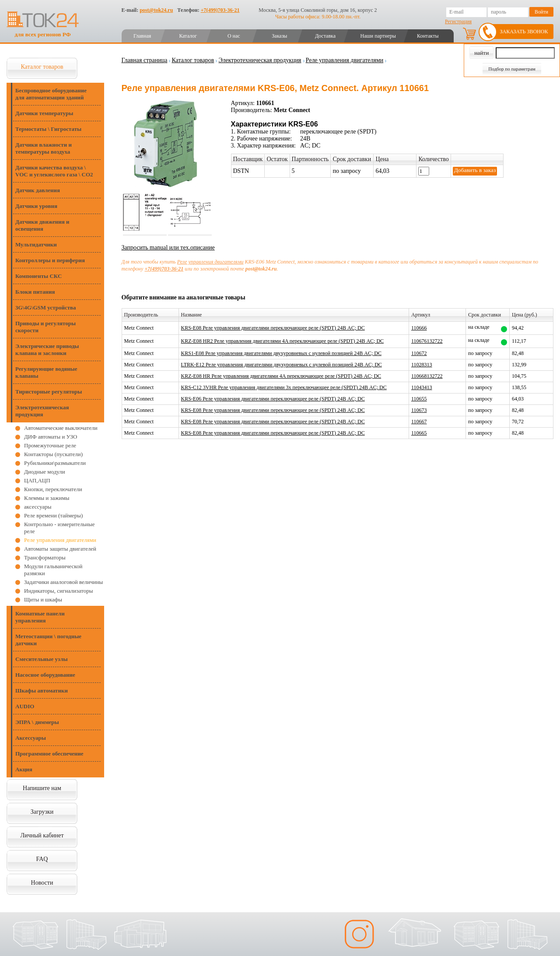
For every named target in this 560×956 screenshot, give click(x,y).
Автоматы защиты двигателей (60, 549)
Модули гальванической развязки (53, 570)
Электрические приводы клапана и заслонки (47, 350)
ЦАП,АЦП (37, 480)
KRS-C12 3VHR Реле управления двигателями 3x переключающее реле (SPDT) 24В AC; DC (284, 387)
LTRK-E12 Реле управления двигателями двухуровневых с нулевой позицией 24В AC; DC (282, 365)
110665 (419, 433)
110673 (419, 410)
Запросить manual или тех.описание (168, 248)
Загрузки (42, 812)
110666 (419, 328)
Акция (24, 769)
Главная (142, 36)
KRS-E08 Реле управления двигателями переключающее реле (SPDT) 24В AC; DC (273, 328)
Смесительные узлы (42, 659)
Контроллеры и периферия (50, 260)
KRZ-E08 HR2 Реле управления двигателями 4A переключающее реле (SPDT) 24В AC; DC (283, 341)
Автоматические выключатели (61, 428)
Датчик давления (38, 190)
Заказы (279, 36)
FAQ (42, 859)
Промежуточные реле (50, 445)
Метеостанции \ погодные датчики (48, 640)
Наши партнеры (378, 36)
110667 (419, 422)
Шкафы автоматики (42, 691)
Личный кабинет (42, 835)
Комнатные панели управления (40, 617)
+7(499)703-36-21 (220, 10)
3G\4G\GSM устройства (46, 308)
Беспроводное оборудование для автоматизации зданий (51, 94)
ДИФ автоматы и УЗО (51, 437)
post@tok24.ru (156, 10)
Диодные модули (45, 472)
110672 (419, 353)
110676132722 (427, 341)
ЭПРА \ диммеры (37, 722)
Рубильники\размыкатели (55, 463)
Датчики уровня (36, 206)
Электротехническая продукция (42, 411)
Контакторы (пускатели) (53, 454)
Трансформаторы (45, 557)
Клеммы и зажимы (47, 498)
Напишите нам (42, 788)
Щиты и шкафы (43, 599)
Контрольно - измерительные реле (59, 528)
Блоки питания (35, 292)
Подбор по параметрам (512, 69)
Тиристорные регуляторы (49, 392)
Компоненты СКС (38, 276)
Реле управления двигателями (60, 540)
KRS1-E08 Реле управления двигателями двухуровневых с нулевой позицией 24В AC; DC (281, 353)
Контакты (428, 36)
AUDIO (25, 706)
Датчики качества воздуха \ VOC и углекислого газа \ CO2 (54, 171)
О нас (234, 36)
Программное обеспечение (49, 754)
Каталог (188, 36)
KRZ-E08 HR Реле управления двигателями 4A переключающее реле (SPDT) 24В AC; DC (281, 376)
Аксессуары (31, 738)
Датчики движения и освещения (42, 225)
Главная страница (145, 60)
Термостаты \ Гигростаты (48, 129)
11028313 (422, 365)
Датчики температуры (44, 113)
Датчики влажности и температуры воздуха (44, 148)
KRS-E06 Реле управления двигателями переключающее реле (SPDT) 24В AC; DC (273, 399)
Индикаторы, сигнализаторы (58, 591)
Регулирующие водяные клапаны (46, 372)
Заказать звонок (524, 32)
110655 (419, 399)
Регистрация (458, 21)
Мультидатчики (36, 244)
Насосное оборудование (45, 675)
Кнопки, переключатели (53, 489)
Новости (42, 883)
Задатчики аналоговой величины (63, 582)
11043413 (422, 387)
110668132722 (427, 376)
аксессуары (38, 507)
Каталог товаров (42, 67)
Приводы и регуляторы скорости (45, 327)
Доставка (325, 36)
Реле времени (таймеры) (53, 515)
